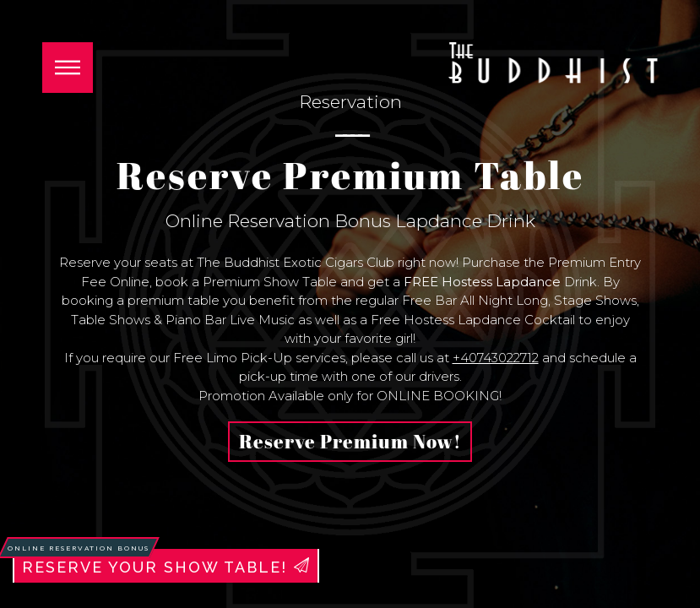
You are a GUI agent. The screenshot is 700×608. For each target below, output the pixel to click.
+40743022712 (496, 358)
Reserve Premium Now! (350, 441)
